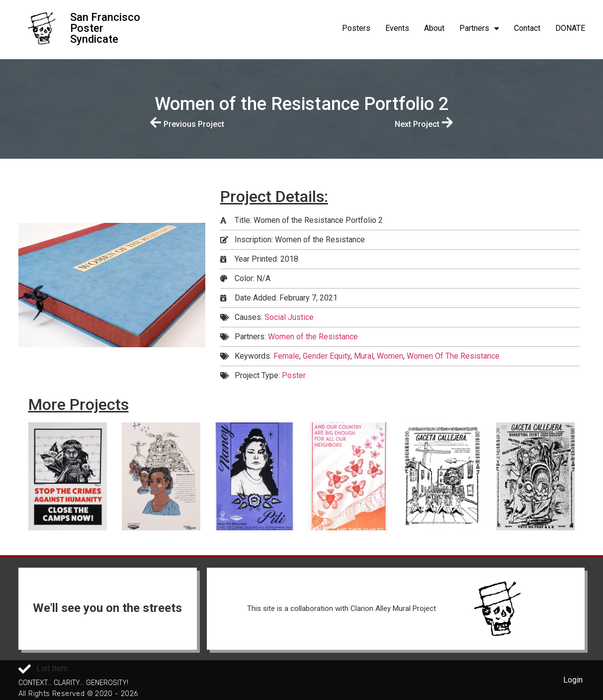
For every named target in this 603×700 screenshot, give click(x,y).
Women (390, 356)
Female (286, 356)
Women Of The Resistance (453, 356)
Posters (356, 28)
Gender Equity (327, 356)
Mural (364, 356)
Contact (527, 28)
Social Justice (289, 317)
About (434, 28)
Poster (294, 375)
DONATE (570, 28)
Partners (479, 28)
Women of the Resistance (313, 337)
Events (397, 28)
